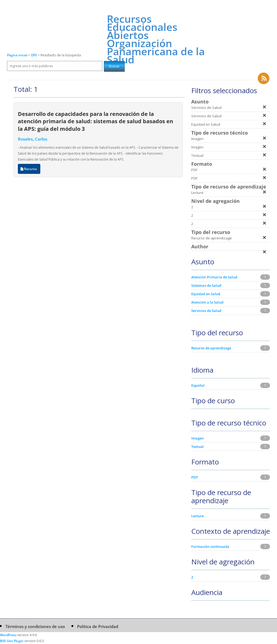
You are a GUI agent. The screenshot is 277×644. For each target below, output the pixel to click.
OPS (34, 55)
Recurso (29, 169)
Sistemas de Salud (206, 285)
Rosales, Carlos (32, 139)
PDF (195, 477)
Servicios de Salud (206, 311)
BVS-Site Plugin (12, 641)
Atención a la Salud (207, 302)
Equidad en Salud (206, 294)
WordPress (8, 635)
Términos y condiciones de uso (35, 626)
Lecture (197, 516)
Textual (197, 447)
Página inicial (17, 55)
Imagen (197, 438)
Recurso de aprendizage (211, 348)
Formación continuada (210, 547)
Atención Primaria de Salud (214, 277)
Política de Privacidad (98, 626)
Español (198, 385)
